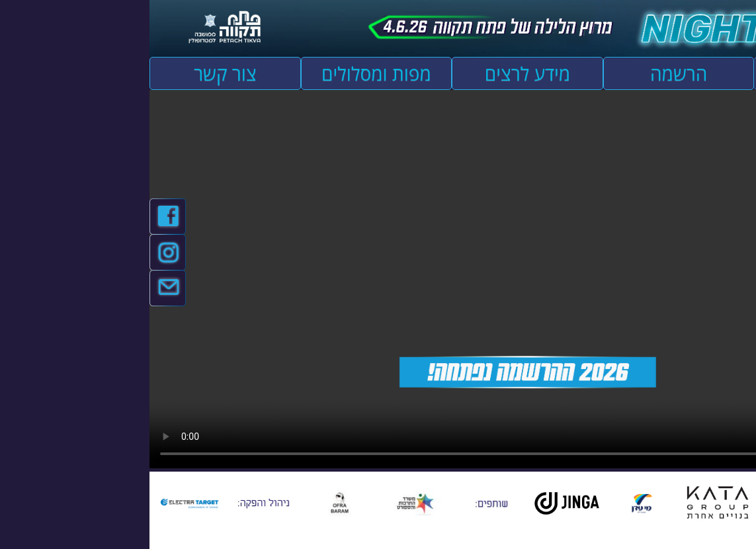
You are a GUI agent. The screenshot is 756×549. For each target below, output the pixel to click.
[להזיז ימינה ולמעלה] (694, 531)
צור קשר (75, 73)
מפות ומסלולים (227, 73)
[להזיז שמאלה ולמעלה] (687, 531)
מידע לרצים (378, 73)
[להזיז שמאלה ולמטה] (687, 539)
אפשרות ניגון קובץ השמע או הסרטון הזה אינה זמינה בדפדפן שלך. (378, 279)
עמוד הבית (680, 73)
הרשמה (529, 73)
